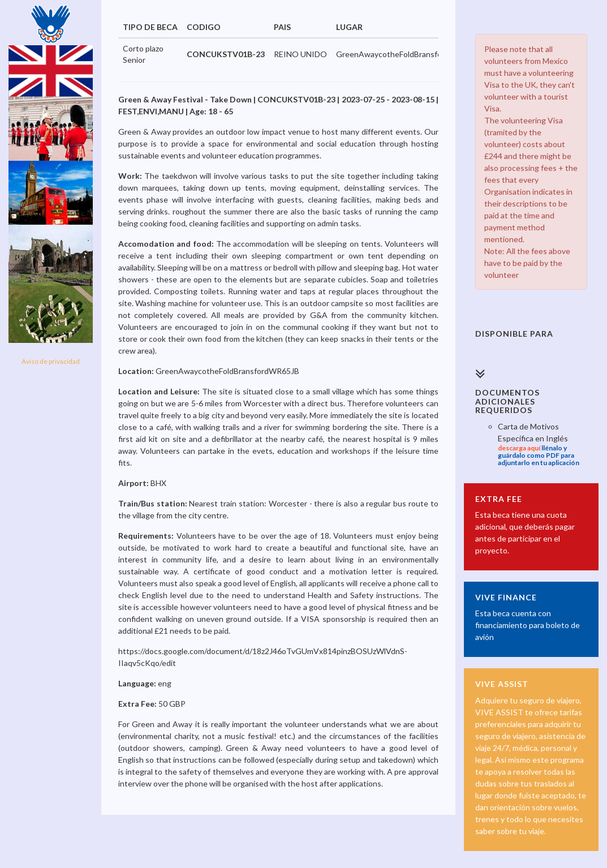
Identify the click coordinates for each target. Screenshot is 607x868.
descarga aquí (519, 448)
